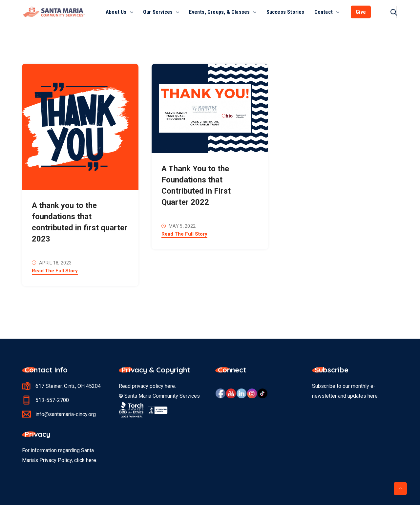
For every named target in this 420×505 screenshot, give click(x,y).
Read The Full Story (55, 271)
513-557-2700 (52, 400)
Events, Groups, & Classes (219, 12)
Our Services (158, 12)
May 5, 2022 (182, 226)
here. (92, 460)
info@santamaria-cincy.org (66, 414)
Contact (324, 12)
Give (361, 12)
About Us (116, 12)
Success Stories (285, 12)
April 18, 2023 (55, 263)
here (170, 386)
